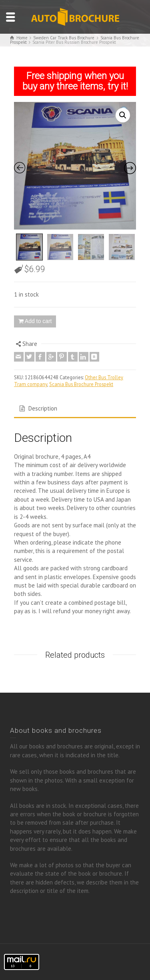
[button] (123, 115)
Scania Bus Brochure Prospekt (81, 384)
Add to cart (38, 321)
